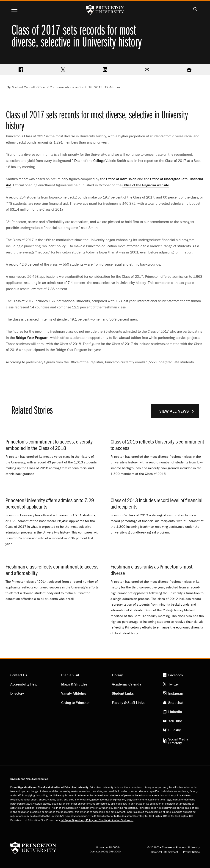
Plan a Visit (70, 675)
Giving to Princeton (76, 702)
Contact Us (19, 675)
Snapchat (176, 702)
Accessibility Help (24, 684)
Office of (121, 179)
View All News (174, 411)
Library (117, 675)
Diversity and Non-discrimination (29, 779)
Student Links (123, 693)
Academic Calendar (127, 684)
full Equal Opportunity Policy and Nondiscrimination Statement (97, 820)
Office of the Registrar (146, 185)
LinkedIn (175, 712)
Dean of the (89, 161)
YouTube (175, 721)
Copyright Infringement (165, 852)
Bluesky (174, 730)
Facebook (176, 675)
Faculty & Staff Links (128, 702)
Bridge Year (32, 337)
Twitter (174, 684)
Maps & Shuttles (74, 684)
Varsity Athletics (74, 693)
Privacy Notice (191, 852)
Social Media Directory (178, 741)
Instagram (176, 693)
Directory (17, 693)
